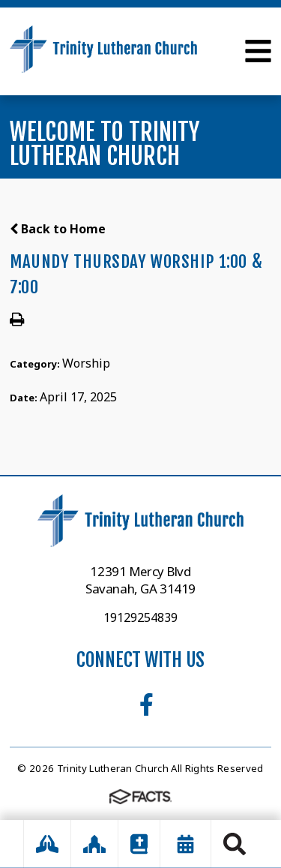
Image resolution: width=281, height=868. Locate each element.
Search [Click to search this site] (235, 844)
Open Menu (258, 51)
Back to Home (58, 229)
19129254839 (140, 617)
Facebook (146, 704)
